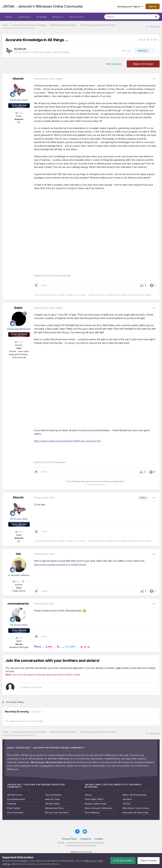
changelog (87, 852)
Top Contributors (53, 795)
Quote (44, 285)
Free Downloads (15, 813)
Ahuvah (22, 49)
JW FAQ (126, 804)
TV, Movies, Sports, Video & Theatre (50, 52)
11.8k (19, 113)
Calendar (12, 804)
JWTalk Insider (52, 804)
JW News (127, 799)
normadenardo (18, 604)
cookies (23, 861)
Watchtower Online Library (136, 808)
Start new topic (114, 64)
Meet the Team (53, 799)
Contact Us (86, 839)
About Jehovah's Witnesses (98, 808)
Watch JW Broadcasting (134, 795)
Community (24, 17)
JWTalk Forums (15, 795)
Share (127, 51)
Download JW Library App (135, 813)
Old (18, 554)
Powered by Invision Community (81, 846)
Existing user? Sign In (130, 6)
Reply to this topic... (32, 687)
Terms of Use (76, 17)
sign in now (122, 668)
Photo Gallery (14, 808)
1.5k (19, 638)
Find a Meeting (92, 813)
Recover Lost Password (57, 813)
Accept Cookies (121, 860)
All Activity (42, 17)
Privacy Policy (70, 839)
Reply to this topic (143, 64)
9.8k (16, 581)
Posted (44, 79)
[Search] (120, 17)
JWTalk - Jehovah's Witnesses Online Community (43, 6)
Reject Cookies (148, 860)
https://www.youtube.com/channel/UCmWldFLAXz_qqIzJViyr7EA (67, 441)
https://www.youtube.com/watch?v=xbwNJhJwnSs (60, 564)
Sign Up (153, 6)
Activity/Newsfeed (16, 799)
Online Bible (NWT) (94, 799)
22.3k (19, 342)
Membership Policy (54, 808)
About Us (58, 17)
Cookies (99, 839)
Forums (9, 17)
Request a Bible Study (95, 804)
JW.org (88, 795)
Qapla (18, 308)
